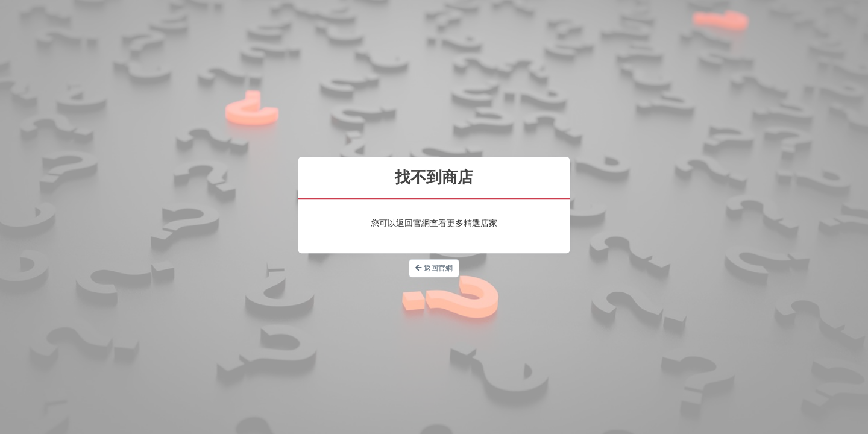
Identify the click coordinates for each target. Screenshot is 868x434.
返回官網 (434, 268)
